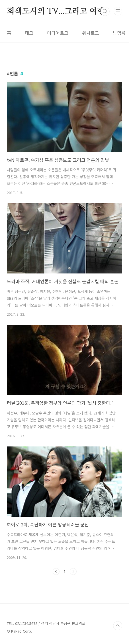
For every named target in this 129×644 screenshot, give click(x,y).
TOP (118, 626)
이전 (56, 571)
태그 (29, 33)
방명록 (119, 33)
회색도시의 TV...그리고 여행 (56, 11)
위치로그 (91, 33)
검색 (105, 11)
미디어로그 (58, 33)
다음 (73, 571)
